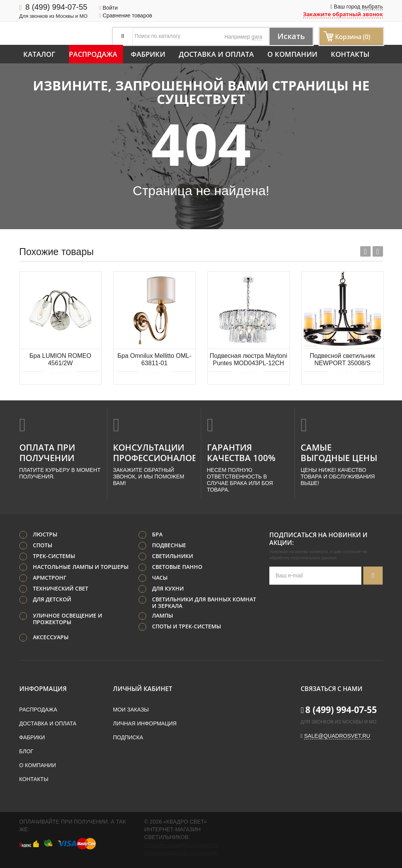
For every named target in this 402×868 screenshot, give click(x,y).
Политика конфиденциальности (181, 845)
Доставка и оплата (216, 54)
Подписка (128, 737)
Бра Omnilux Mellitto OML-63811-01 (155, 359)
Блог (27, 751)
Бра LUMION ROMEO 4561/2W (60, 359)
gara (257, 37)
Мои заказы (131, 710)
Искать (291, 36)
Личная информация (145, 723)
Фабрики (148, 54)
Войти (108, 8)
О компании (292, 54)
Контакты (350, 54)
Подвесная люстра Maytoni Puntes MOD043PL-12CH (248, 359)
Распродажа (93, 54)
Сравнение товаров (126, 15)
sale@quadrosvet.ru (337, 736)
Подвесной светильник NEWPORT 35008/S (342, 359)
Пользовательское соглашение (181, 853)
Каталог (39, 54)
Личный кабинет (143, 689)
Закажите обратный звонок (343, 14)
